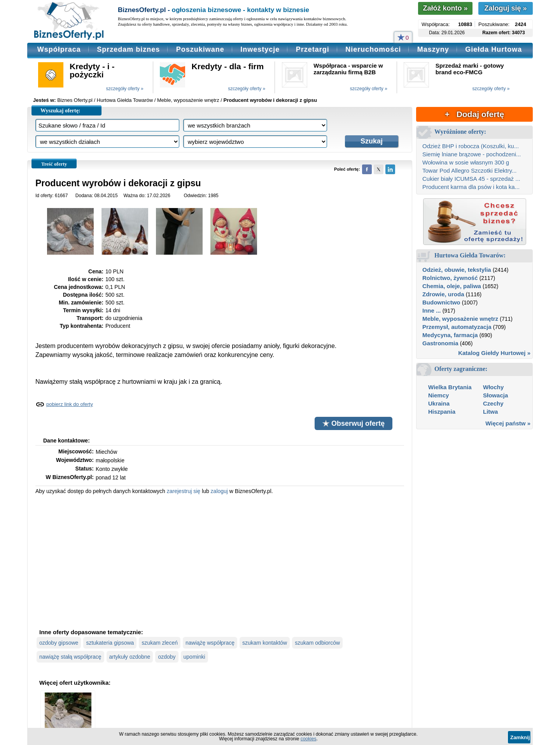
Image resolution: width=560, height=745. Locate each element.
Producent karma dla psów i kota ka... (471, 187)
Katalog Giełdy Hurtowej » (494, 353)
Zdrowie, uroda (443, 294)
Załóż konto (445, 8)
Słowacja (495, 395)
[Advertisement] (220, 561)
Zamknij (520, 737)
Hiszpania (442, 412)
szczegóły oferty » (125, 89)
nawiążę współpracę (210, 643)
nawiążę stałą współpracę (70, 657)
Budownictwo (441, 302)
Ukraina (439, 403)
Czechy (493, 403)
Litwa (490, 412)
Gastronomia (440, 343)
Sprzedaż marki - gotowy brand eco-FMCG (470, 69)
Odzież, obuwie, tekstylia (457, 270)
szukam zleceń (160, 643)
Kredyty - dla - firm (228, 66)
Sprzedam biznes (128, 49)
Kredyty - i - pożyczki (92, 70)
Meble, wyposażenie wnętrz (460, 319)
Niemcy (438, 395)
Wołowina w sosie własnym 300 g (466, 162)
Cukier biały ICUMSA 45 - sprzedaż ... (471, 179)
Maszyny (433, 49)
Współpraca (59, 49)
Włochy (493, 387)
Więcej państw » (508, 423)
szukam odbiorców (317, 643)
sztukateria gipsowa (110, 643)
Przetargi (313, 49)
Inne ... (432, 310)
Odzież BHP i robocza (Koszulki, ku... (471, 146)
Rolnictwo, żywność (450, 278)
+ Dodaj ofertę (474, 114)
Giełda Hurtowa (493, 49)
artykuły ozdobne (130, 657)
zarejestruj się (184, 491)
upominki (194, 657)
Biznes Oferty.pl (75, 100)
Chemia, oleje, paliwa (452, 286)
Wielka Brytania (450, 387)
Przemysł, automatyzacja (457, 327)
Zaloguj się (505, 8)
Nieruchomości (373, 49)
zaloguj (219, 491)
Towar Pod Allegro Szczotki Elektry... (469, 171)
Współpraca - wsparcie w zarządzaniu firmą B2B (348, 69)
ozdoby (167, 657)
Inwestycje (260, 49)
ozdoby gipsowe (59, 643)
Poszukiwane (200, 49)
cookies (309, 739)
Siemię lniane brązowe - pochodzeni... (472, 154)
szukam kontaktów (265, 643)
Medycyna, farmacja (450, 335)
